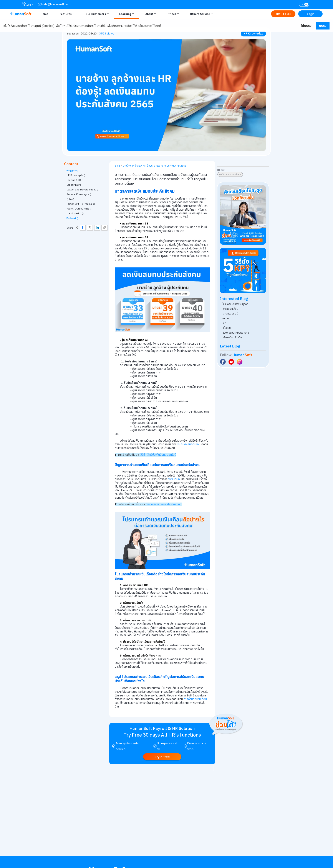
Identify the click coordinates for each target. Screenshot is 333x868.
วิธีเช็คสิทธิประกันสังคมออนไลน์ (158, 455)
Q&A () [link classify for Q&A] (70, 199)
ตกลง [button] (323, 26)
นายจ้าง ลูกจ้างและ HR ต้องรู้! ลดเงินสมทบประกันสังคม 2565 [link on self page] (155, 166)
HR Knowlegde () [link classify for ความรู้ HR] (76, 175)
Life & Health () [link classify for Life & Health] (75, 213)
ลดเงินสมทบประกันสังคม (230, 174)
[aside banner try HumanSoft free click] (243, 215)
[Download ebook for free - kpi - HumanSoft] (243, 270)
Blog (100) (72, 170)
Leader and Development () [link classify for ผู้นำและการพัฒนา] (82, 190)
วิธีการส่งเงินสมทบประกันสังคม (164, 504)
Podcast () (72, 218)
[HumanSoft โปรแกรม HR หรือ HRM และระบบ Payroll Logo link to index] (21, 14)
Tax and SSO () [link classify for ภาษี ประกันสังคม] (75, 180)
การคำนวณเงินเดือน (195, 699)
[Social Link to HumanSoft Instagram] (240, 362)
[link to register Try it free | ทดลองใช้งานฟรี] (162, 757)
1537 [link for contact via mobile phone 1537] (28, 4)
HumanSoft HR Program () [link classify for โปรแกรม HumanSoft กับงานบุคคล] (81, 204)
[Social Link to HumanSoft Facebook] (223, 362)
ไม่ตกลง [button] (306, 26)
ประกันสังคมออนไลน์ (189, 444)
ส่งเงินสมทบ (174, 479)
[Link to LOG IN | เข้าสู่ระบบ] (310, 14)
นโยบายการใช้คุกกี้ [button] (150, 26)
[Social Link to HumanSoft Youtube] (232, 362)
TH (302, 4)
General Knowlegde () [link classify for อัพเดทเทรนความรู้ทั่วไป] (79, 194)
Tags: (223, 170)
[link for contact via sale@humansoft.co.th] (55, 4)
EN (306, 4)
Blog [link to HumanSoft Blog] (117, 166)
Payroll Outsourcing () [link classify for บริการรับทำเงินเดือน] (79, 209)
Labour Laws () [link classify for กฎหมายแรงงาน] (75, 185)
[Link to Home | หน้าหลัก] (44, 14)
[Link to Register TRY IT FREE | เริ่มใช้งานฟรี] (283, 14)
